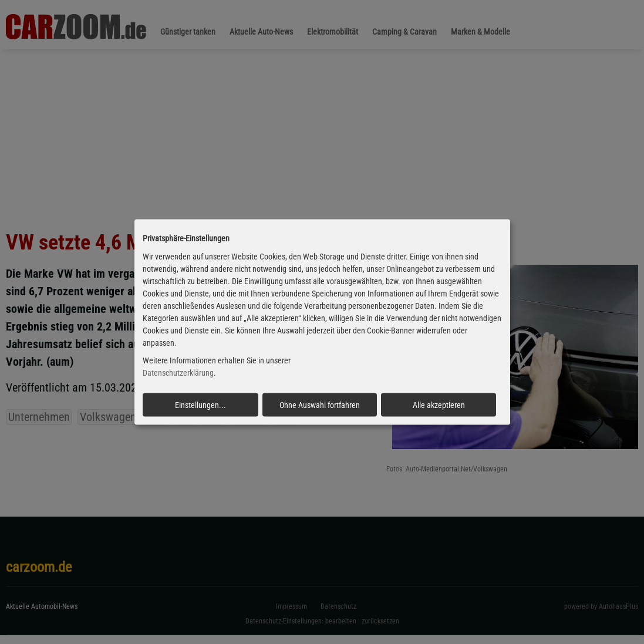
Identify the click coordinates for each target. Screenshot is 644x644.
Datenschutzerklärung (178, 373)
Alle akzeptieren (439, 405)
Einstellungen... (200, 405)
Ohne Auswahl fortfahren (320, 405)
